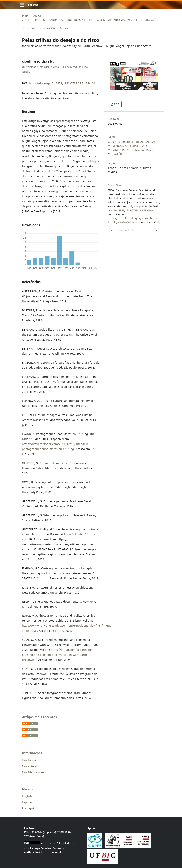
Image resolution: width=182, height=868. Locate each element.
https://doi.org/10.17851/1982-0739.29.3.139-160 (62, 83)
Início (25, 16)
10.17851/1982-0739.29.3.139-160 (133, 210)
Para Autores (30, 766)
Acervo (38, 16)
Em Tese (33, 5)
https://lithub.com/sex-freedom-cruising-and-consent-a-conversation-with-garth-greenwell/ (58, 655)
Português (29, 808)
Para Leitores (30, 760)
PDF (116, 104)
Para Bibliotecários (33, 772)
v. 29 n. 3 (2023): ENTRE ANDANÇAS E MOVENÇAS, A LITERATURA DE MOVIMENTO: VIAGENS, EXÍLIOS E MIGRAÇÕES (91, 20)
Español (27, 802)
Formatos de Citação (123, 230)
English (27, 796)
